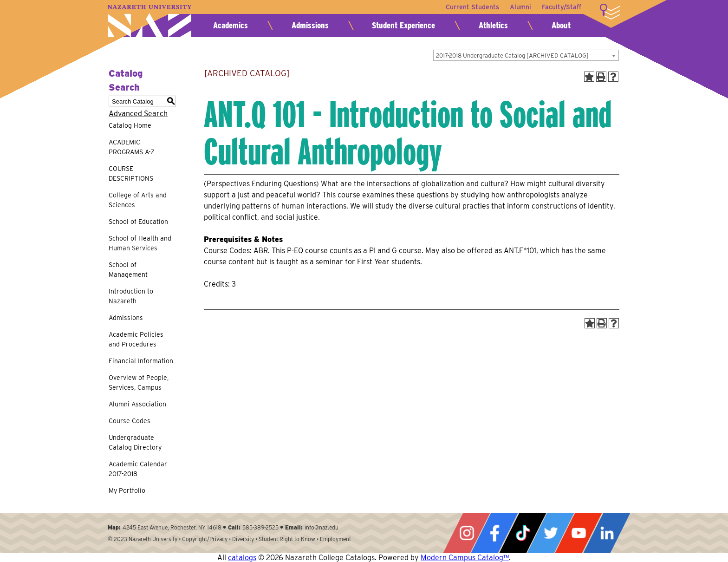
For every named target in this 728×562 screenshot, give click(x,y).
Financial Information (141, 361)
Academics (231, 25)
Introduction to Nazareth (131, 296)
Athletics (493, 25)
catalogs (242, 558)
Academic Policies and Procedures (136, 339)
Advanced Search (138, 114)
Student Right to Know (287, 539)
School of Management (128, 270)
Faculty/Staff (562, 7)
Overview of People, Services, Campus (139, 382)
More (610, 12)
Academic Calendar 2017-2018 (138, 469)
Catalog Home (130, 125)
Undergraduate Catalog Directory (135, 442)
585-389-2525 (260, 527)
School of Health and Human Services (140, 243)
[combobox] (526, 55)
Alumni (520, 7)
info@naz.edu (322, 527)
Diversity (243, 539)
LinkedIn (607, 533)
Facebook (494, 533)
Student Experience (403, 25)
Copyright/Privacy (205, 539)
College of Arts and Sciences (138, 200)
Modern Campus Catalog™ (465, 558)
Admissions (310, 25)
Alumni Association (137, 404)
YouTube (578, 533)
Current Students (471, 7)
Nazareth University (149, 21)
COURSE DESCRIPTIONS (131, 173)
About (561, 25)
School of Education (138, 222)
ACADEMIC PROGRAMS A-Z (132, 147)
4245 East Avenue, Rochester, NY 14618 (172, 527)
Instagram (467, 533)
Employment (335, 539)
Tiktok (523, 533)
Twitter (551, 533)
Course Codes (130, 421)
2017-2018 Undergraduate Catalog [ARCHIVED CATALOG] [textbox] (512, 56)
